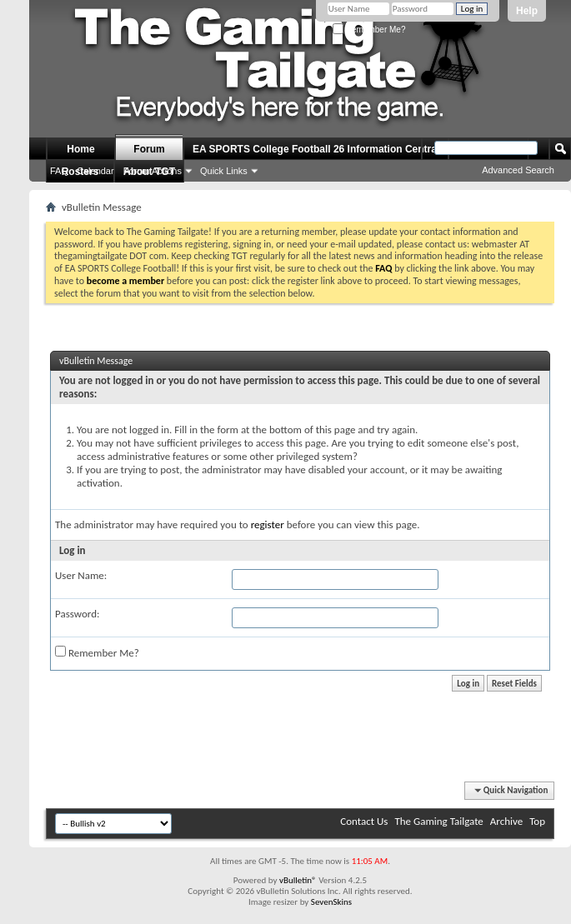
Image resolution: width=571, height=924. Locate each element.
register (268, 524)
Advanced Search (518, 170)
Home (80, 149)
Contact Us (364, 821)
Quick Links (224, 171)
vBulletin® (298, 880)
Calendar (95, 171)
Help (527, 11)
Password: (77, 614)
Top (537, 821)
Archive (506, 821)
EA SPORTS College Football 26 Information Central (316, 149)
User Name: (81, 575)
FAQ (59, 171)
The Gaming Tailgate (438, 821)
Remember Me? (369, 30)
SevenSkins (331, 902)
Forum (149, 149)
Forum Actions (153, 171)
